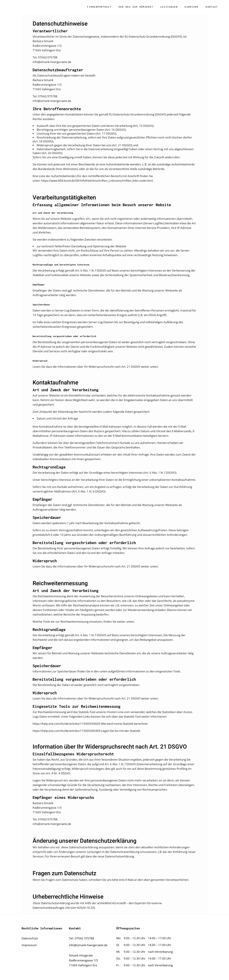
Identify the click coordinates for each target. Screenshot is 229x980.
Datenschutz (30, 938)
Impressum (29, 945)
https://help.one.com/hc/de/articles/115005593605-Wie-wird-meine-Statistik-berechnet (90, 724)
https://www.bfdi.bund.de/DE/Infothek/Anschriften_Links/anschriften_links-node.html (97, 181)
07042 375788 (85, 938)
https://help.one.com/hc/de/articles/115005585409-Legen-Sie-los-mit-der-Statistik (86, 731)
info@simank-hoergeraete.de (88, 945)
